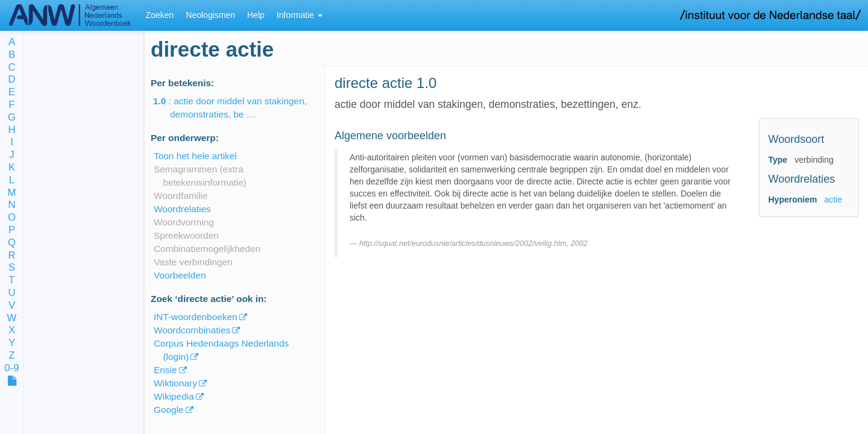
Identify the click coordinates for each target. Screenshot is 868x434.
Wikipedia (174, 396)
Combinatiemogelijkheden (207, 249)
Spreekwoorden (186, 235)
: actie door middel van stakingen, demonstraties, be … (238, 108)
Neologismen (210, 15)
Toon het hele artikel (195, 156)
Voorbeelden (180, 275)
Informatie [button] (300, 15)
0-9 (11, 369)
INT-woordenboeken (196, 317)
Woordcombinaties (192, 330)
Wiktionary (175, 383)
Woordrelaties (182, 209)
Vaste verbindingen (193, 262)
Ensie (165, 370)
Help (256, 15)
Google (169, 410)
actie (833, 200)
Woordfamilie (181, 196)
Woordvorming (184, 222)
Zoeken (160, 15)
